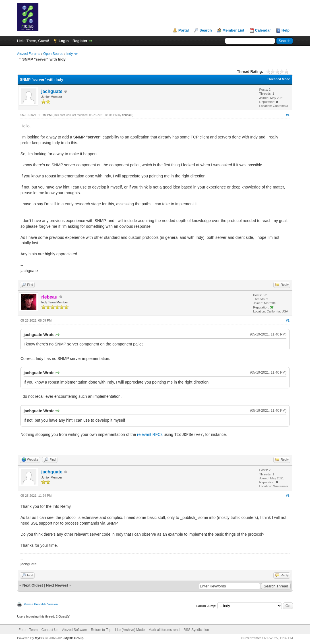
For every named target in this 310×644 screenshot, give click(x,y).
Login (64, 41)
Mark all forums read (164, 630)
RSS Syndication (196, 630)
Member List (233, 30)
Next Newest (57, 585)
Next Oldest (33, 585)
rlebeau (127, 115)
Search (205, 30)
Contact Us (50, 630)
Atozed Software (75, 630)
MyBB (39, 638)
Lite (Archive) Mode (130, 630)
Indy (70, 54)
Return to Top (101, 630)
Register (80, 41)
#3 (288, 496)
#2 (288, 320)
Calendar (263, 30)
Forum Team (28, 630)
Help (286, 30)
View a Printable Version (41, 604)
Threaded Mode (279, 79)
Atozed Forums (29, 54)
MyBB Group (74, 638)
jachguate (52, 91)
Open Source (53, 54)
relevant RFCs (150, 434)
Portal (184, 30)
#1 (288, 115)
